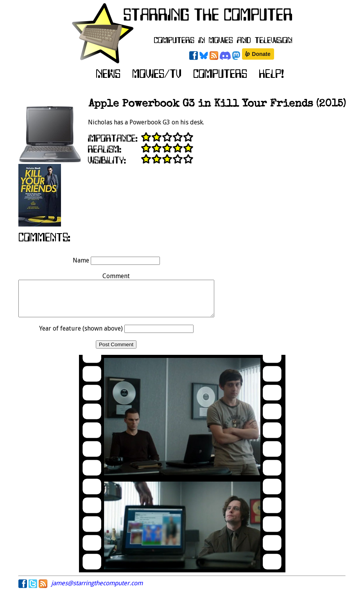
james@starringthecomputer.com (97, 590)
